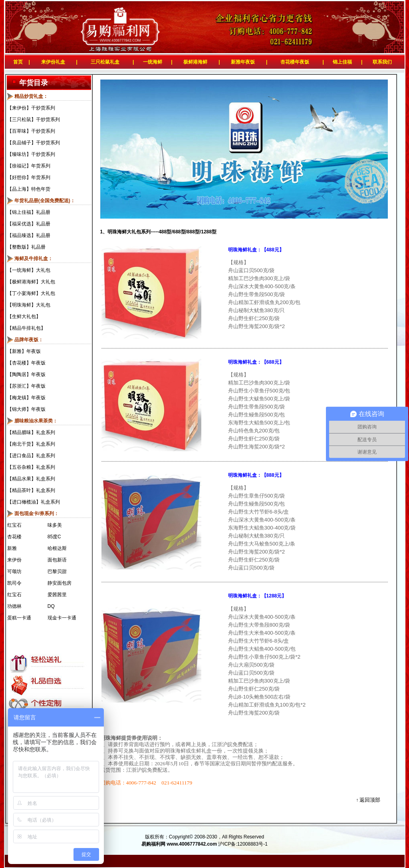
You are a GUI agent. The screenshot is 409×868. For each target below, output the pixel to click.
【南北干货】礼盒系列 (31, 444)
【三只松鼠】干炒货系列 (34, 119)
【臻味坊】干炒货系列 (31, 154)
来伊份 (14, 560)
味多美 (55, 525)
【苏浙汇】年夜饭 (26, 386)
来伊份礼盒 (53, 62)
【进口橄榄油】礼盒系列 (34, 502)
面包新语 (57, 560)
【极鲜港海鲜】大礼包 (31, 282)
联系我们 (384, 62)
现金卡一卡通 (62, 618)
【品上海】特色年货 (29, 189)
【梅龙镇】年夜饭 (26, 398)
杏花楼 (14, 537)
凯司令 (14, 583)
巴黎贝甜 (57, 571)
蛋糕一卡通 (19, 618)
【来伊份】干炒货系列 (31, 108)
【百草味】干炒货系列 (31, 131)
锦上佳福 (342, 62)
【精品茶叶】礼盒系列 (31, 490)
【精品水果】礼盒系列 (31, 479)
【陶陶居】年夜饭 (26, 374)
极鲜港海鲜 (195, 62)
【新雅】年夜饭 (24, 351)
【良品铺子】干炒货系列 (34, 143)
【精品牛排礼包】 (26, 328)
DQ (51, 606)
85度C (54, 537)
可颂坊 (14, 571)
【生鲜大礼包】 (24, 317)
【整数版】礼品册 (26, 247)
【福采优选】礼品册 (29, 224)
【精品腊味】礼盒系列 (31, 432)
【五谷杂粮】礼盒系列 (31, 467)
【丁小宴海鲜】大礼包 (31, 293)
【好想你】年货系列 (29, 177)
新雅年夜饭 (243, 62)
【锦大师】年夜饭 (26, 409)
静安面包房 (60, 583)
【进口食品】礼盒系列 (31, 456)
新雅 (12, 548)
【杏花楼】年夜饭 (26, 363)
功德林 (14, 606)
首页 (17, 62)
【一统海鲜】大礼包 (29, 270)
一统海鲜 (153, 62)
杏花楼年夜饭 (295, 62)
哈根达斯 (57, 548)
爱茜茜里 (57, 595)
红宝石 (14, 525)
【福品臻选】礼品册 (29, 235)
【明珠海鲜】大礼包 (29, 305)
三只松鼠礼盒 (105, 62)
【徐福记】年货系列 (29, 166)
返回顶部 (370, 800)
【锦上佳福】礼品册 (29, 212)
